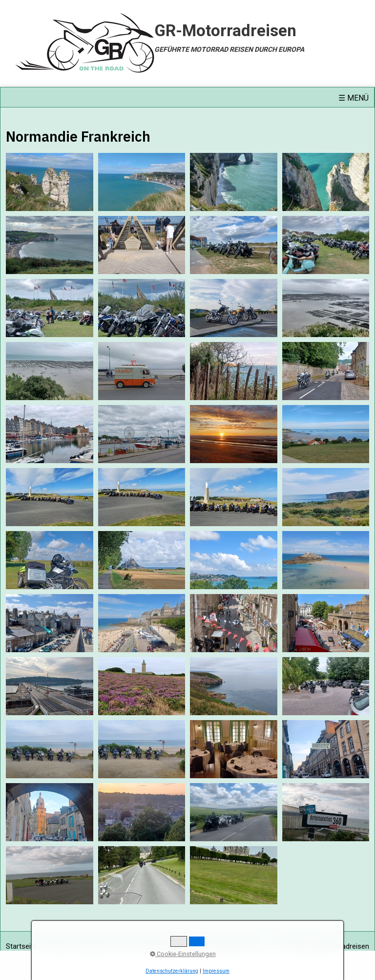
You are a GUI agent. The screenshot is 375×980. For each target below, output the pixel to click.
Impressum (94, 946)
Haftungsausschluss (220, 946)
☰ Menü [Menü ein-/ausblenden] (354, 98)
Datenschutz (160, 946)
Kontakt (56, 946)
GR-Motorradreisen (225, 31)
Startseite (21, 946)
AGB (126, 946)
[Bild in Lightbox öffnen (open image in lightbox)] (50, 182)
